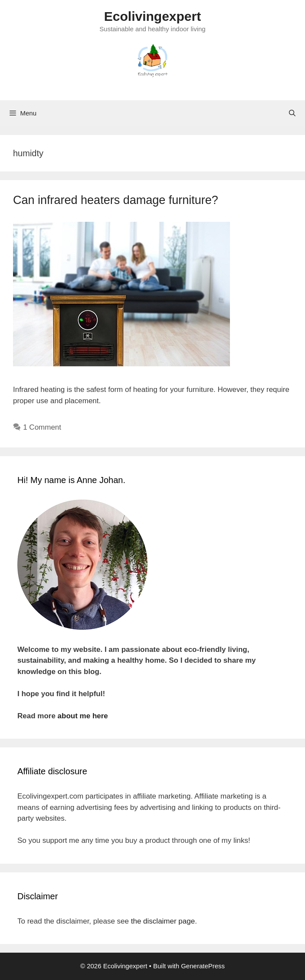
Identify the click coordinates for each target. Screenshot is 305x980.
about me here (83, 716)
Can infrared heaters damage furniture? (116, 200)
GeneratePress (203, 966)
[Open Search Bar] (292, 113)
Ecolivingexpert (152, 16)
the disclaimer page (163, 921)
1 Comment (42, 427)
